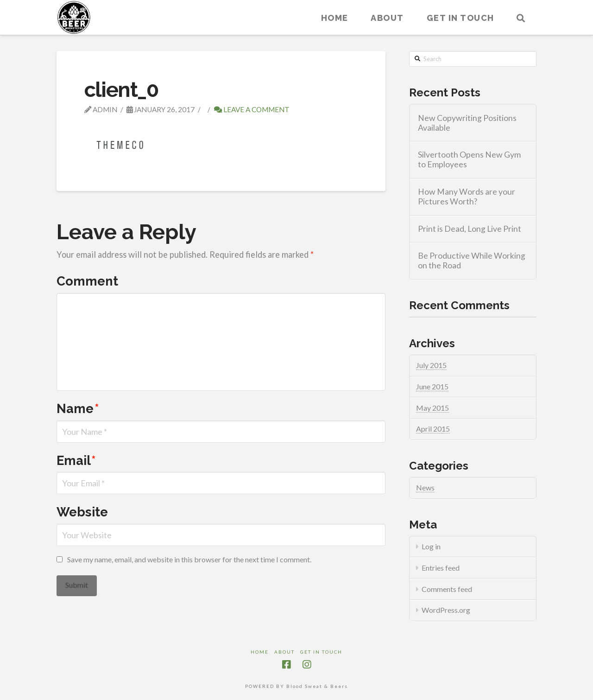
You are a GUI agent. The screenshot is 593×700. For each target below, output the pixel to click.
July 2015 (431, 365)
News (425, 487)
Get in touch (321, 652)
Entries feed (441, 568)
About (284, 652)
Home (260, 652)
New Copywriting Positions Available (467, 123)
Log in (431, 546)
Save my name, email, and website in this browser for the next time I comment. (189, 559)
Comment (87, 281)
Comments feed (447, 589)
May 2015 (432, 408)
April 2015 (433, 429)
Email (76, 460)
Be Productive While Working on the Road (472, 261)
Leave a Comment (252, 109)
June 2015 (432, 386)
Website (82, 512)
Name (78, 408)
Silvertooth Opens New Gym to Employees (469, 159)
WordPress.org (446, 610)
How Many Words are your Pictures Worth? (467, 197)
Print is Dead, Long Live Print (470, 229)
